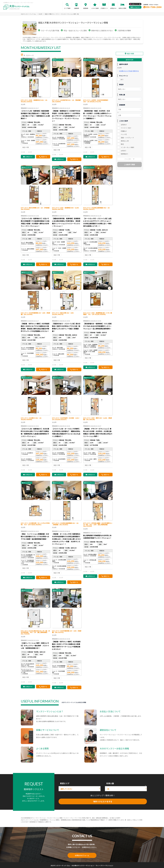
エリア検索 (67, 8)
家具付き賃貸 (122, 8)
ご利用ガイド (104, 8)
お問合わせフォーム (82, 855)
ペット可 (124, 134)
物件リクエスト (135, 7)
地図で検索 (130, 54)
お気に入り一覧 (136, 4)
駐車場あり (125, 154)
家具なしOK (125, 141)
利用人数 (110, 783)
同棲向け (124, 131)
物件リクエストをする (103, 801)
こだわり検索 (95, 8)
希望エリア (65, 783)
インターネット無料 (127, 147)
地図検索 (86, 8)
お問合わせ (113, 8)
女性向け (124, 125)
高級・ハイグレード (127, 138)
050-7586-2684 (154, 7)
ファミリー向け (126, 128)
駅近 (122, 144)
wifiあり (124, 151)
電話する (44, 157)
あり (122, 79)
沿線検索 (76, 8)
